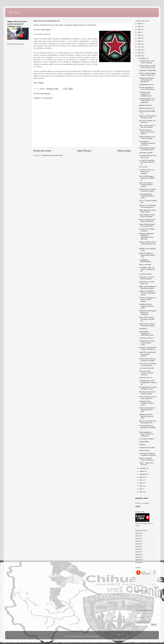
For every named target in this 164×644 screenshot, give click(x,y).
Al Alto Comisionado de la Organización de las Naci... (147, 410)
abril (141, 489)
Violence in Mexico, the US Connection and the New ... (147, 244)
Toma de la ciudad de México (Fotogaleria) (146, 459)
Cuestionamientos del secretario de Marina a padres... (147, 196)
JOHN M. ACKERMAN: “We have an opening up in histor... (147, 293)
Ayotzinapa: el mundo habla (148, 70)
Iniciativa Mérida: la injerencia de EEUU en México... (147, 132)
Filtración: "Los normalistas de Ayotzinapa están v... (148, 206)
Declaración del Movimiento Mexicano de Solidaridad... (148, 313)
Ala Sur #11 (139, 562)
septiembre (143, 474)
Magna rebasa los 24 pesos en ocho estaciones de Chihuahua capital (17, 24)
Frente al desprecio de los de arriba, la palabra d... (148, 397)
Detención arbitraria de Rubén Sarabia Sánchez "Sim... (147, 255)
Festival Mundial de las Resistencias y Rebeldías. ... (148, 427)
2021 (139, 35)
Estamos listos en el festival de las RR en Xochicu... (147, 190)
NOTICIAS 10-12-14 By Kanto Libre (147, 283)
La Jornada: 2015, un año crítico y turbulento (147, 62)
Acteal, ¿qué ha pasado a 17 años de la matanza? (148, 126)
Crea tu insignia (139, 617)
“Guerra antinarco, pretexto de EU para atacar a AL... (147, 67)
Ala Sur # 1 (139, 536)
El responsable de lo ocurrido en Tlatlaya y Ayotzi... (148, 388)
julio (141, 480)
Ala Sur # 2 (139, 539)
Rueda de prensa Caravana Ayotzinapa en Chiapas (147, 325)
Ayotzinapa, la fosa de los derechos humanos (147, 278)
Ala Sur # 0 (139, 533)
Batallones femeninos (146, 105)
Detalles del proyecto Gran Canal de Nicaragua (147, 137)
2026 (139, 24)
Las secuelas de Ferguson (147, 439)
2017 (139, 47)
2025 (139, 27)
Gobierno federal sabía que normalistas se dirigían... (147, 360)
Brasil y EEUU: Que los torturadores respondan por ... (147, 319)
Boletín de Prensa (144, 450)
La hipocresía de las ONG (147, 448)
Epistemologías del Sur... (147, 85)
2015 (139, 53)
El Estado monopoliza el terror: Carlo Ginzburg (147, 88)
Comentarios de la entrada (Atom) (52, 155)
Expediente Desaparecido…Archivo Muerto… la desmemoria (148, 101)
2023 (139, 32)
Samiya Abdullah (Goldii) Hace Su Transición (147, 216)
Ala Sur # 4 (139, 544)
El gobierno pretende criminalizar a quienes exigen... (147, 306)
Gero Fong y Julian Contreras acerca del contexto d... (146, 373)
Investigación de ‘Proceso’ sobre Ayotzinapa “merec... (147, 343)
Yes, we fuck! (143, 167)
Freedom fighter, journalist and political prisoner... (147, 149)
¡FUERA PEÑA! (144, 442)
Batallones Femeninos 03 (147, 108)
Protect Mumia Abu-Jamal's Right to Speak (147, 211)
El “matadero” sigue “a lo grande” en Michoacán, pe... (147, 269)
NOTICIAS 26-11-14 (146, 378)
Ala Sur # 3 (139, 541)
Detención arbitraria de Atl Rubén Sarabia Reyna (147, 220)
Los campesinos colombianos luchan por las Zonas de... (147, 143)
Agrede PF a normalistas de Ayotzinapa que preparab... (147, 354)
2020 (139, 38)
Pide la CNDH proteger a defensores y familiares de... (147, 178)
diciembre (143, 58)
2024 (139, 29)
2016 (139, 50)
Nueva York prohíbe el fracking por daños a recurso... (146, 185)
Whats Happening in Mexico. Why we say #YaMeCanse (146, 434)
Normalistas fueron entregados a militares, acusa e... (147, 403)
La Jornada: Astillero (145, 274)
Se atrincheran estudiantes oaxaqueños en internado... (148, 454)
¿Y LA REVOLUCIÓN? (147, 368)
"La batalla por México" (146, 338)
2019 (139, 41)
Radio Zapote (46, 30)
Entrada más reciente (42, 151)
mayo (141, 486)
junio (141, 483)
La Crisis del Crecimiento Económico (147, 230)
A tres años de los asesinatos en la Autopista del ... (148, 364)
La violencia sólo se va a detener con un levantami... (147, 171)
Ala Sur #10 (139, 560)
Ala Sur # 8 (139, 554)
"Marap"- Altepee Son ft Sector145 (146, 464)
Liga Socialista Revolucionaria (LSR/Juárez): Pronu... (147, 333)
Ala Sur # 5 (139, 546)
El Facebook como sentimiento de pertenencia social (145, 94)
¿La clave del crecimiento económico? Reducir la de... (147, 162)
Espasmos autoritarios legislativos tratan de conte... (146, 416)
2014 (139, 56)
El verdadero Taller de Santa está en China (148, 156)
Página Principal (84, 151)
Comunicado (143, 329)
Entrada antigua (124, 151)
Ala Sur (14, 12)
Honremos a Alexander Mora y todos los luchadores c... (148, 348)
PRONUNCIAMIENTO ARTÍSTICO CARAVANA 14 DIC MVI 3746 (146, 236)
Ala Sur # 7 (139, 552)
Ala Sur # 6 (139, 549)
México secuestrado (145, 265)
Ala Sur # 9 (139, 557)
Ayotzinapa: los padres (146, 153)
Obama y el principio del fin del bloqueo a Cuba (148, 117)
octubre (142, 471)
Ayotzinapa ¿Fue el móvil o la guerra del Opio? (147, 393)
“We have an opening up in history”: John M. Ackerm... (147, 300)
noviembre (143, 468)
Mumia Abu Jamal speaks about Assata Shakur (147, 225)
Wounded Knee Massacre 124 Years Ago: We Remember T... (147, 80)
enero (141, 492)
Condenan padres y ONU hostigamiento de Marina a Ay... (148, 382)
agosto (142, 477)
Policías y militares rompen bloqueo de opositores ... (147, 74)
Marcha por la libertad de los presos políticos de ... (148, 422)
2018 (139, 44)
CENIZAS (142, 445)
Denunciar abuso (142, 498)
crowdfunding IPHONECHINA (145, 261)
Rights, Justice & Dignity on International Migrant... (148, 287)
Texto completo (39, 83)
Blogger (96, 636)
